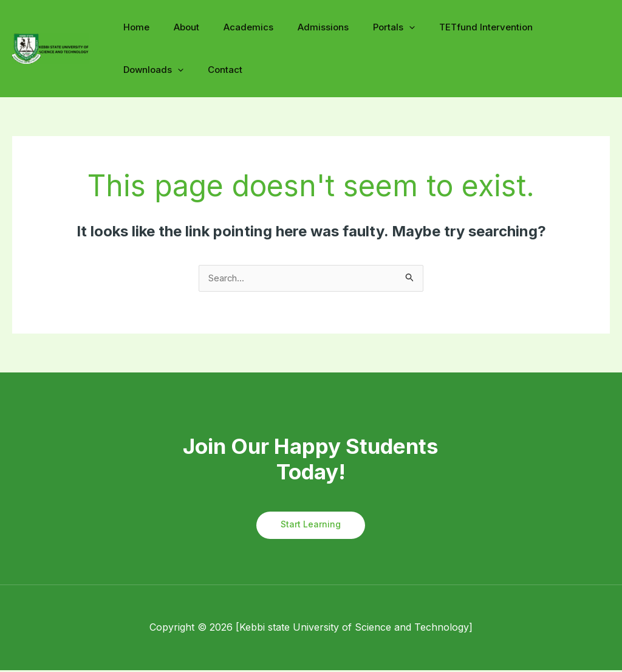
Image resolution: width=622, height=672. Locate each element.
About (177, 27)
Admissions (302, 27)
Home (133, 27)
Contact (138, 70)
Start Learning (311, 526)
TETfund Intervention (453, 27)
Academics (233, 27)
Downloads (548, 27)
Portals (367, 27)
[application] (382, 28)
